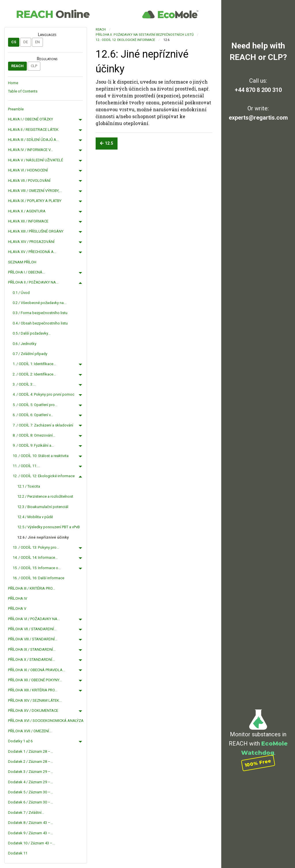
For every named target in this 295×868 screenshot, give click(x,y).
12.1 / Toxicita (29, 486)
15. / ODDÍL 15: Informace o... (37, 568)
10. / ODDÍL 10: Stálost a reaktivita (41, 456)
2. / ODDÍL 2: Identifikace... (34, 374)
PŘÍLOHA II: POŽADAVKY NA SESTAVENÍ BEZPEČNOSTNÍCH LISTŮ (145, 35)
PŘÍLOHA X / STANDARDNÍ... (31, 660)
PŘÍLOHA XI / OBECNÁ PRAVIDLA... (37, 670)
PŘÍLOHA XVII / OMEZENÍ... (30, 731)
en (37, 42)
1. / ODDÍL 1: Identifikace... (34, 364)
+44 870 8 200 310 (258, 90)
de (26, 42)
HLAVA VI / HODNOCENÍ (28, 170)
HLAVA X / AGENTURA (27, 211)
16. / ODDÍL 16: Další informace (38, 578)
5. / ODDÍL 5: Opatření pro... (35, 405)
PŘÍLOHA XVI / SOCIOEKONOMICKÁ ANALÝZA (46, 721)
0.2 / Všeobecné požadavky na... (39, 303)
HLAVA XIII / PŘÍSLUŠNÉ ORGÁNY (36, 231)
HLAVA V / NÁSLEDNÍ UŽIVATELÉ (36, 160)
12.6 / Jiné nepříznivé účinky (43, 537)
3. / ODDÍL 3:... (24, 384)
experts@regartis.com (258, 118)
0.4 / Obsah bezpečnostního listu (40, 323)
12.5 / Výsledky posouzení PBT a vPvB (49, 527)
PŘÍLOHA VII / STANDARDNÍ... (32, 629)
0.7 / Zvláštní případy (30, 354)
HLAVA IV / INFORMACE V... (31, 150)
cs (14, 42)
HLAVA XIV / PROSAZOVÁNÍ (31, 242)
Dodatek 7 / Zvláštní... (26, 813)
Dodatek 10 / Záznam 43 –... (32, 843)
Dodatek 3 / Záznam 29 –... (31, 772)
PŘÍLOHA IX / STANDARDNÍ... (32, 649)
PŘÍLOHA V (17, 608)
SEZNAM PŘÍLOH (22, 262)
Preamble (16, 109)
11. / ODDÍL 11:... (26, 466)
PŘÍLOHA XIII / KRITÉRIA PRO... (33, 690)
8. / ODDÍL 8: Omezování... (34, 435)
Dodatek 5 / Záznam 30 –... (31, 792)
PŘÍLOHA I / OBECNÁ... (27, 272)
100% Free (258, 763)
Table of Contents (23, 91)
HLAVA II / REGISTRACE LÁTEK (33, 130)
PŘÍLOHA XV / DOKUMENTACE (33, 711)
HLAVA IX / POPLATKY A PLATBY (35, 201)
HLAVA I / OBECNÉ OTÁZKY (31, 119)
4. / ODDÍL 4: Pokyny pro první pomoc (44, 394)
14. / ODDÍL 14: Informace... (35, 557)
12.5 (106, 143)
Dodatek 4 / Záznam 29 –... (31, 782)
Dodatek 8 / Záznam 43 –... (31, 823)
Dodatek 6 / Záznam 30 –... (31, 802)
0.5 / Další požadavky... (32, 333)
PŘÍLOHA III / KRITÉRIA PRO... (32, 588)
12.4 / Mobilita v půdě (35, 517)
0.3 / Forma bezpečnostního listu (40, 313)
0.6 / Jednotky (24, 344)
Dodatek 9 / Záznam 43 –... (31, 833)
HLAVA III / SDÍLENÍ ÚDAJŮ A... (33, 140)
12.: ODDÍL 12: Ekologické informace (125, 40)
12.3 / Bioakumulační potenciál (43, 507)
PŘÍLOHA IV (18, 598)
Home (13, 83)
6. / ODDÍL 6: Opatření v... (33, 415)
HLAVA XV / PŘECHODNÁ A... (32, 252)
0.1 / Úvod (21, 293)
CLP (34, 66)
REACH (53, 14)
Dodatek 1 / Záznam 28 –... (31, 751)
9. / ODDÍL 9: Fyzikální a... (33, 445)
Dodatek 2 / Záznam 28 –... (31, 762)
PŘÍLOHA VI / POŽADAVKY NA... (34, 619)
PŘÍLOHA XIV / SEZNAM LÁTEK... (35, 700)
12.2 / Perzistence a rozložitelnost (45, 496)
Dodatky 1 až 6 (20, 741)
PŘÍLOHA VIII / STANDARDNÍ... (33, 639)
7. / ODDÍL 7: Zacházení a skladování (43, 425)
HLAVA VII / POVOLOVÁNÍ (29, 181)
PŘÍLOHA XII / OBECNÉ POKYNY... (35, 680)
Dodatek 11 (18, 853)
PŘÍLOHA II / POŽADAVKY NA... (33, 282)
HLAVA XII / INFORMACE (28, 221)
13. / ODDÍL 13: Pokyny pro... (36, 547)
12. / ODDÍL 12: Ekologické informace (44, 476)
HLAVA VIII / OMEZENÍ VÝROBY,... (35, 191)
